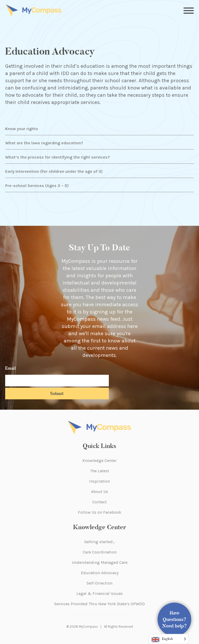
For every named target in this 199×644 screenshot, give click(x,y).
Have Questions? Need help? (175, 619)
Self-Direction (99, 583)
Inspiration (99, 481)
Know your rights (22, 129)
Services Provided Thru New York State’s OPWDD (99, 604)
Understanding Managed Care (100, 562)
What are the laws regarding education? (44, 143)
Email (10, 368)
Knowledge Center (99, 460)
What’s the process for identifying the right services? (58, 157)
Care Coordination (100, 552)
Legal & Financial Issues (100, 593)
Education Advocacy (100, 573)
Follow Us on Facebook (100, 512)
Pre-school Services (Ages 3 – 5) (37, 186)
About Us (99, 492)
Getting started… (100, 542)
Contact (99, 502)
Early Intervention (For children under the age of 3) (54, 171)
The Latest (100, 471)
